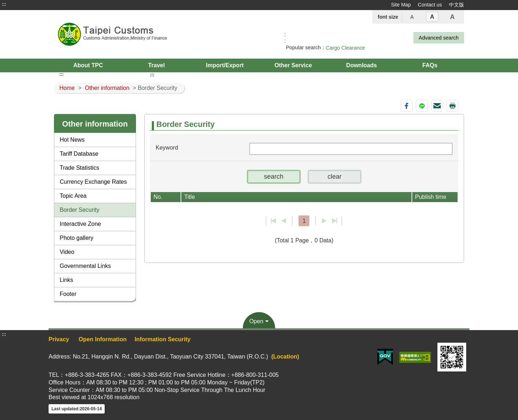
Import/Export (225, 65)
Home (67, 88)
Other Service (293, 65)
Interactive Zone (80, 224)
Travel (156, 65)
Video (67, 252)
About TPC (88, 65)
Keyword (167, 148)
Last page (334, 221)
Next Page (324, 221)
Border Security (79, 210)
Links (66, 280)
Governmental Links (85, 266)
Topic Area (73, 196)
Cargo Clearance (346, 48)
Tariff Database (79, 154)
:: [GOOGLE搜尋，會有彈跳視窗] (285, 38)
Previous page (284, 221)
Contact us (430, 5)
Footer (68, 294)
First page (274, 221)
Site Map (401, 5)
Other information (107, 88)
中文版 (456, 5)
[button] (274, 177)
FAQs (430, 65)
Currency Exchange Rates (93, 182)
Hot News (72, 140)
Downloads (361, 65)
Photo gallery (76, 238)
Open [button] (256, 321)
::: (4, 4)
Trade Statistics (79, 168)
